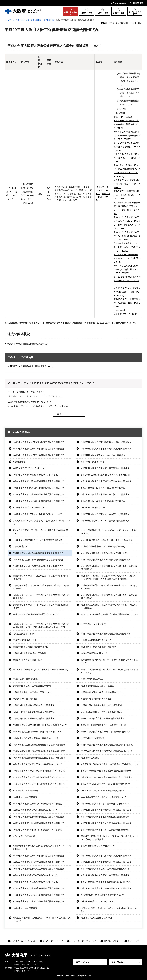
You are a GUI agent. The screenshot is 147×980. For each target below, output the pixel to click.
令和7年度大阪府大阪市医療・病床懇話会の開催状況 (105, 468)
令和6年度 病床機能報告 (93, 462)
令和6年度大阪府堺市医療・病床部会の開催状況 (103, 488)
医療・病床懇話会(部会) (92, 679)
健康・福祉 (20, 20)
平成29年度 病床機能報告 (26, 679)
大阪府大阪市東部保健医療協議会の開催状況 (101, 712)
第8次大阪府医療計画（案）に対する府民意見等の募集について (42, 522)
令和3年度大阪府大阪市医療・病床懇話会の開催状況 (37, 804)
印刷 (105, 23)
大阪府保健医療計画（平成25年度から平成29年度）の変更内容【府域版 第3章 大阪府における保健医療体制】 (109, 577)
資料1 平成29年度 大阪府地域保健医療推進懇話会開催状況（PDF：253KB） (127, 136)
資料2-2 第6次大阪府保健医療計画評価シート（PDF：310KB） (127, 158)
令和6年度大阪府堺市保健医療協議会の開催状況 (103, 501)
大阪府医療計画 (48, 20)
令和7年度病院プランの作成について (30, 468)
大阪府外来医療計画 (90, 758)
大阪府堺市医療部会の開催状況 (28, 660)
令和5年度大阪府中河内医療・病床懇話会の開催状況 (105, 521)
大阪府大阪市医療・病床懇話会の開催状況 (33, 686)
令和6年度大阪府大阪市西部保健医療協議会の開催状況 (106, 481)
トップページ (9, 20)
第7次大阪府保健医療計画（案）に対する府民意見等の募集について (109, 661)
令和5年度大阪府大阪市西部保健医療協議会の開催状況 (106, 882)
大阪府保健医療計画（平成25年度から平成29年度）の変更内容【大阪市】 (109, 606)
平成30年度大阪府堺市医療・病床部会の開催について (38, 732)
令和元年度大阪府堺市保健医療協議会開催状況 (102, 791)
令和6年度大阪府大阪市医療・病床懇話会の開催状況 (105, 494)
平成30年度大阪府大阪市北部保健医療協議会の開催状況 (107, 745)
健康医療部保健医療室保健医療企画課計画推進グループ (31, 366)
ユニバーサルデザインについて (83, 941)
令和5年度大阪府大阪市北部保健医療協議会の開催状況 (106, 888)
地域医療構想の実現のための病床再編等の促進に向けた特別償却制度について (42, 848)
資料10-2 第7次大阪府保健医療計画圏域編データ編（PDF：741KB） (127, 292)
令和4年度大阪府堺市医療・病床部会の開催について (105, 869)
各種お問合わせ (118, 962)
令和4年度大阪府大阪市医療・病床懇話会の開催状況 (105, 830)
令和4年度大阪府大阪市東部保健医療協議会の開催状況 (106, 862)
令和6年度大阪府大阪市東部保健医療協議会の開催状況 (38, 501)
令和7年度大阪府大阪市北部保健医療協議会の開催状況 (106, 442)
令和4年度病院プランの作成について (98, 846)
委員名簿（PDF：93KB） (103, 197)
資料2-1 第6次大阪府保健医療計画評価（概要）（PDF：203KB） (127, 147)
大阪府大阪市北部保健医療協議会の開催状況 (101, 705)
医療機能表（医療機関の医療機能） (97, 699)
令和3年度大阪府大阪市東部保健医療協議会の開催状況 (106, 817)
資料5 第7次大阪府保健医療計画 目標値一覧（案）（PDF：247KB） (127, 195)
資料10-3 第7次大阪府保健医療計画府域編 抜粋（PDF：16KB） (127, 303)
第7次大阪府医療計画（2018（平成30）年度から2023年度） (41, 670)
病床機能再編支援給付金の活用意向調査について (103, 797)
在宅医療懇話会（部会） (24, 634)
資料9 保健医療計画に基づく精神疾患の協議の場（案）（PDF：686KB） (127, 269)
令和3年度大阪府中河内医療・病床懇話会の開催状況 (37, 830)
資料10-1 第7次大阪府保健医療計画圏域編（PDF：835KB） (127, 281)
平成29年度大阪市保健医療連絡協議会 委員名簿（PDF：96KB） (126, 124)
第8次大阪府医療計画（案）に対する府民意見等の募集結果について (42, 532)
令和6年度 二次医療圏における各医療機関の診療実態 (105, 475)
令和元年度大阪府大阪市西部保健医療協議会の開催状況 (107, 771)
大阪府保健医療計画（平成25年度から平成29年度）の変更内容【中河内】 (109, 597)
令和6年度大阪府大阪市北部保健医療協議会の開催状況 (38, 488)
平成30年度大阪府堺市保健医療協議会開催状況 (103, 719)
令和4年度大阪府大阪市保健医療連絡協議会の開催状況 (38, 869)
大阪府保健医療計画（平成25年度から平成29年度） (105, 553)
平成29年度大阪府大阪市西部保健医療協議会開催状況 (106, 634)
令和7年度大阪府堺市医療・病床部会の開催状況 (103, 455)
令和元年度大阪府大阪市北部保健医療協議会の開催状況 (39, 771)
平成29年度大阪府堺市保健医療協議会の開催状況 (36, 614)
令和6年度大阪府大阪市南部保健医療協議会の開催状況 (38, 481)
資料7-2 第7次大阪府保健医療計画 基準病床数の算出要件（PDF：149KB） (127, 236)
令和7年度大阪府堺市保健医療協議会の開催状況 (35, 475)
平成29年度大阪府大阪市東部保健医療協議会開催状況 (106, 560)
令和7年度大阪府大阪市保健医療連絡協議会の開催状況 (38, 442)
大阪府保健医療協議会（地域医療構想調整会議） (103, 547)
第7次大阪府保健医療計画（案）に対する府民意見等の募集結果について (109, 671)
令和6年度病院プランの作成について (30, 508)
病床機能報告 (19, 462)
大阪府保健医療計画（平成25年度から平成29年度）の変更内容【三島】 (109, 587)
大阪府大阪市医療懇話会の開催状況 (30, 653)
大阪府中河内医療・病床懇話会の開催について (102, 692)
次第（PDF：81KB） (123, 117)
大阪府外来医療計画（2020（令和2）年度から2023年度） (108, 540)
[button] (118, 3)
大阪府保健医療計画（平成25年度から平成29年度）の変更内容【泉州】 (41, 577)
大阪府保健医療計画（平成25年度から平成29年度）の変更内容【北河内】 (41, 597)
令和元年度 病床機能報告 (25, 791)
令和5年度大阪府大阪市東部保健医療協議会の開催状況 (38, 888)
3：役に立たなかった (55, 396)
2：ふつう (34, 396)
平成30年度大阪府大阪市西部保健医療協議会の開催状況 (39, 745)
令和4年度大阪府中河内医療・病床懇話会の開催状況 (105, 875)
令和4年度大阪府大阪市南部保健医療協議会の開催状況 (38, 862)
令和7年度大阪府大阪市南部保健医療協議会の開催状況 (38, 455)
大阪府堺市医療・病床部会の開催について (33, 692)
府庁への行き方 (82, 962)
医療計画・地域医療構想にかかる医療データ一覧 (103, 725)
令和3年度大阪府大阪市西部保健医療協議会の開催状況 (106, 810)
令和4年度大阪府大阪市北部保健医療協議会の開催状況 (106, 856)
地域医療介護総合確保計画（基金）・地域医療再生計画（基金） (109, 910)
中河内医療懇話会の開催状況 (94, 653)
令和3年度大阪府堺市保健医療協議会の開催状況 (35, 810)
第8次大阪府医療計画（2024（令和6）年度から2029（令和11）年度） (109, 532)
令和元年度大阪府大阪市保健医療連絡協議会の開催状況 (39, 784)
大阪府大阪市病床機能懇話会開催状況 (31, 647)
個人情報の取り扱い (112, 941)
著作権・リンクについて (53, 941)
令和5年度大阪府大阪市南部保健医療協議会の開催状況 (38, 895)
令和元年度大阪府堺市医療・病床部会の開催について (106, 784)
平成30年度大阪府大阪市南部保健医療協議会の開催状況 (107, 751)
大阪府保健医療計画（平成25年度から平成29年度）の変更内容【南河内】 (109, 568)
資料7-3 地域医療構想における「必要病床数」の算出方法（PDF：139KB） (127, 247)
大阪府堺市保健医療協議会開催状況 (97, 686)
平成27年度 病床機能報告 (25, 640)
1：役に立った (17, 396)
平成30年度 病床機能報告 (93, 738)
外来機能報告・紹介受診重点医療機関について (102, 895)
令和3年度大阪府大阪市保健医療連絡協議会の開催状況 (106, 823)
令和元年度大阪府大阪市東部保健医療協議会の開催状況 (39, 777)
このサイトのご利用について (24, 941)
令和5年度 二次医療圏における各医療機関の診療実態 (38, 540)
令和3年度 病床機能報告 (25, 836)
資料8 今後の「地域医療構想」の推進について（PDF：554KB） (127, 258)
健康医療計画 (36, 20)
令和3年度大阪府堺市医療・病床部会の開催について (105, 804)
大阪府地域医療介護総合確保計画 (96, 918)
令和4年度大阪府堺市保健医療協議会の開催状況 (35, 875)
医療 (28, 20)
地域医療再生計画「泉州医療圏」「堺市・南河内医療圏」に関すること (42, 919)
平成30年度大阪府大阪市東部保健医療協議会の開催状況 (39, 751)
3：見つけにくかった (60, 406)
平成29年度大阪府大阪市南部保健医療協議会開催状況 (38, 566)
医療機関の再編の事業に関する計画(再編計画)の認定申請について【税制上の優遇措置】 (109, 838)
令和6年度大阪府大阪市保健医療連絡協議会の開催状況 (38, 494)
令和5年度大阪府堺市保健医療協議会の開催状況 (35, 882)
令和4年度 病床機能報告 (25, 908)
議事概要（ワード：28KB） (126, 314)
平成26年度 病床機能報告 (93, 624)
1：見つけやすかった (19, 406)
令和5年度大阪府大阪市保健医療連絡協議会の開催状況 (38, 902)
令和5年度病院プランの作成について (98, 902)
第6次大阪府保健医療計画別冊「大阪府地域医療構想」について (109, 616)
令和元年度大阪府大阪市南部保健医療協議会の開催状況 (107, 777)
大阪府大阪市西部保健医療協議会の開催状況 (34, 712)
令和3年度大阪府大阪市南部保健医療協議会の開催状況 (38, 823)
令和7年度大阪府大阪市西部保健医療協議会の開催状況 (38, 449)
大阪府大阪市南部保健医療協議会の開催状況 (34, 705)
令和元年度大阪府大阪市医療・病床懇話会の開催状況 (38, 764)
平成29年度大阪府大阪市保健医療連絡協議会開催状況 (38, 553)
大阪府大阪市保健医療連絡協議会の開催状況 (34, 719)
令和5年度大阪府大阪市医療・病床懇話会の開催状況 (105, 514)
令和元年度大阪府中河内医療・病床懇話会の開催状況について (110, 764)
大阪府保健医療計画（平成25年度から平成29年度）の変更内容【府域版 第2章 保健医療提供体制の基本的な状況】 (41, 626)
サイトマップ (133, 941)
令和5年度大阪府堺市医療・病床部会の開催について (37, 514)
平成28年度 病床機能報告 (26, 699)
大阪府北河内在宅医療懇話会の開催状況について (36, 738)
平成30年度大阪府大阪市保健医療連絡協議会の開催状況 (39, 758)
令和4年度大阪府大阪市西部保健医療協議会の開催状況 (38, 856)
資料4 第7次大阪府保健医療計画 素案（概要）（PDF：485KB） (127, 184)
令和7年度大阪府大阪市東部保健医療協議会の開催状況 (106, 449)
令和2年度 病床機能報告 (25, 797)
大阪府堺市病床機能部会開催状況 (96, 640)
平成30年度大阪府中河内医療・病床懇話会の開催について (40, 725)
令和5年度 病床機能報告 (93, 508)
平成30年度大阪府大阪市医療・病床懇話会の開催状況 (106, 732)
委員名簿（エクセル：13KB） (102, 190)
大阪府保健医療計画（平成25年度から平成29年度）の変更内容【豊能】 (41, 587)
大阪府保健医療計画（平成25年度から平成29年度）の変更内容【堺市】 (41, 606)
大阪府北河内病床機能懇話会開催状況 (98, 647)
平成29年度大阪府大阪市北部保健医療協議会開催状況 (38, 560)
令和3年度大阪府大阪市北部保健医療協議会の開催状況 (38, 817)
